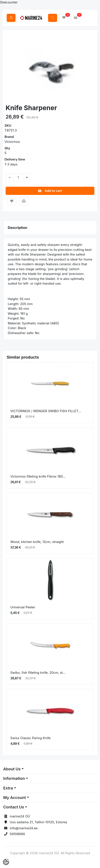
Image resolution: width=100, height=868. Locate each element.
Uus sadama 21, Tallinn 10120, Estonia (38, 822)
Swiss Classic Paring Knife (30, 738)
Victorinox (12, 142)
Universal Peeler (23, 607)
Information (14, 778)
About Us (12, 769)
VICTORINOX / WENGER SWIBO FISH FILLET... (46, 411)
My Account (15, 798)
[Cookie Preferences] (6, 862)
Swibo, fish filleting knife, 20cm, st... (38, 673)
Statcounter (9, 2)
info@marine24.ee (24, 828)
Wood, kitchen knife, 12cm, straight (37, 542)
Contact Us (14, 807)
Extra (8, 788)
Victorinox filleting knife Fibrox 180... (38, 476)
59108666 (17, 834)
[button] (10, 67)
